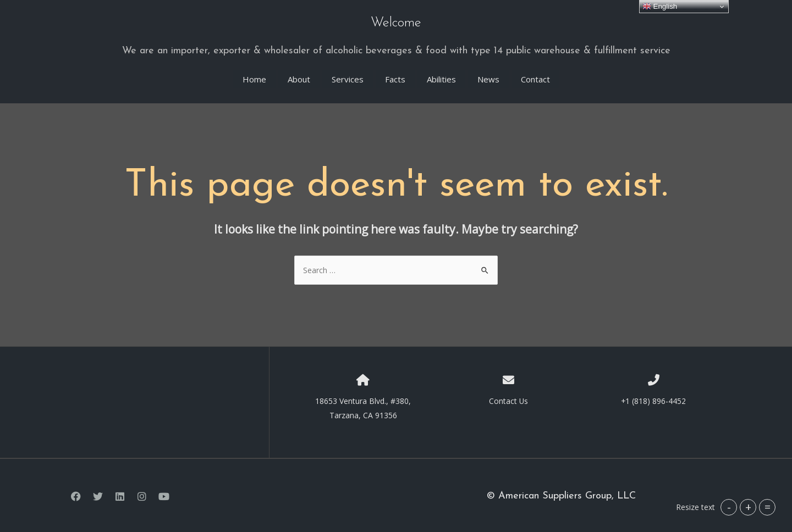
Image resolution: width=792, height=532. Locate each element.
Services (348, 77)
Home (254, 77)
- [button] (729, 507)
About (299, 77)
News (488, 77)
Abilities (441, 77)
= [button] (768, 507)
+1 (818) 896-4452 (654, 399)
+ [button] (748, 507)
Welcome (396, 23)
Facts (395, 77)
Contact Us (508, 399)
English (660, 7)
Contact (535, 77)
